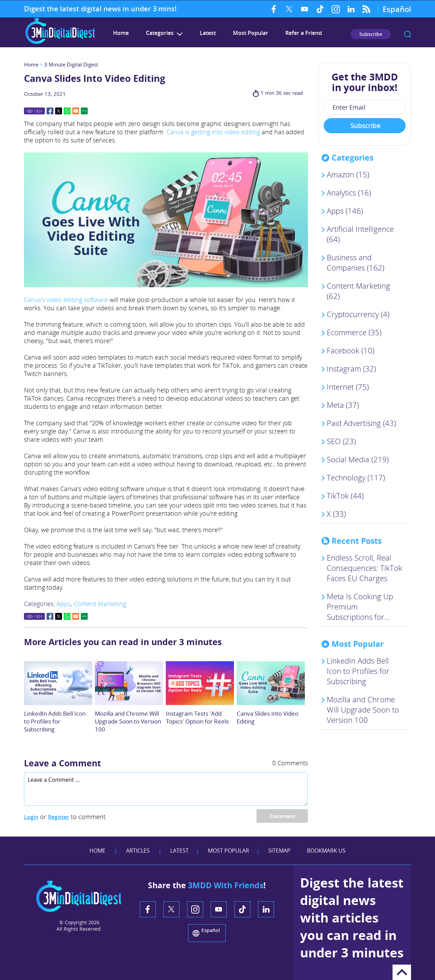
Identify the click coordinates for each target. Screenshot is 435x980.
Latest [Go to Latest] (208, 33)
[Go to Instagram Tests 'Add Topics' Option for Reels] (200, 683)
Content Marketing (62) (358, 291)
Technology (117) (356, 477)
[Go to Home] (60, 43)
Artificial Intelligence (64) (360, 234)
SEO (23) (341, 441)
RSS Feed (366, 9)
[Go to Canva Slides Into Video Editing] (271, 683)
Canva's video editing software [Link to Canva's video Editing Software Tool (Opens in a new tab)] (66, 300)
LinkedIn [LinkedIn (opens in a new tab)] (351, 9)
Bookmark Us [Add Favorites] (326, 851)
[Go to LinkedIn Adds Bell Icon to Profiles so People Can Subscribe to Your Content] (58, 683)
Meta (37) (343, 405)
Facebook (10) (351, 350)
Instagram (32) (351, 368)
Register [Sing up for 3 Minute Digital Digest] (59, 817)
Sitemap (279, 851)
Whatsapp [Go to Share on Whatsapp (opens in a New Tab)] (67, 111)
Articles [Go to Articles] (138, 851)
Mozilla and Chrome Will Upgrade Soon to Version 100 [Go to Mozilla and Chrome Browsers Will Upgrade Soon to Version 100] (128, 721)
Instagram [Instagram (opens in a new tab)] (335, 9)
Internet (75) (348, 387)
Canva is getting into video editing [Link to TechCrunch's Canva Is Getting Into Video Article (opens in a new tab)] (213, 132)
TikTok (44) (345, 495)
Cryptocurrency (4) (358, 314)
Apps (64, 604)
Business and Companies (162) (356, 262)
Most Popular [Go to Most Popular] (251, 33)
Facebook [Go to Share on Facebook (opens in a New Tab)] (50, 111)
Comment (282, 816)
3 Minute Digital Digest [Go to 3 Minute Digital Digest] (71, 64)
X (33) (336, 514)
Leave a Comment (63, 763)
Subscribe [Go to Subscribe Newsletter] (371, 34)
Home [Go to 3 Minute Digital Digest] (121, 33)
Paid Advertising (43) (361, 423)
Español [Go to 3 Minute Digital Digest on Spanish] (397, 9)
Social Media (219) (358, 459)
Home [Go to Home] (31, 64)
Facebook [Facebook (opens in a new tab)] (274, 9)
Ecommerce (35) (354, 332)
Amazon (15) (348, 174)
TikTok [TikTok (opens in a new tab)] (320, 9)
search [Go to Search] (408, 34)
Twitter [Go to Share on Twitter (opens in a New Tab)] (59, 111)
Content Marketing (100, 604)
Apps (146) (345, 211)
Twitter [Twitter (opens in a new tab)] (289, 9)
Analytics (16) (349, 192)
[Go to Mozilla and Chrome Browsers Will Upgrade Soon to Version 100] (129, 683)
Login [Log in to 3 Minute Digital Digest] (31, 817)
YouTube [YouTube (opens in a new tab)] (305, 9)
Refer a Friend (304, 33)
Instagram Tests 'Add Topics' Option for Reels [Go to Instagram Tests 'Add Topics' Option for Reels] (197, 717)
